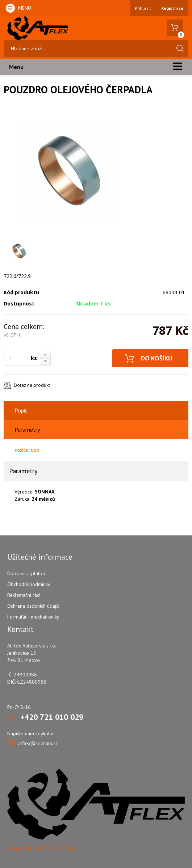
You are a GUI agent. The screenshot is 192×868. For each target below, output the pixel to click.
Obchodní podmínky (29, 584)
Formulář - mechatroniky (33, 617)
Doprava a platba (26, 573)
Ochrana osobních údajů (33, 606)
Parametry (27, 429)
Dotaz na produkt (32, 385)
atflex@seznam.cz (38, 743)
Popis (21, 410)
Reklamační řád (24, 595)
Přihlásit (143, 8)
